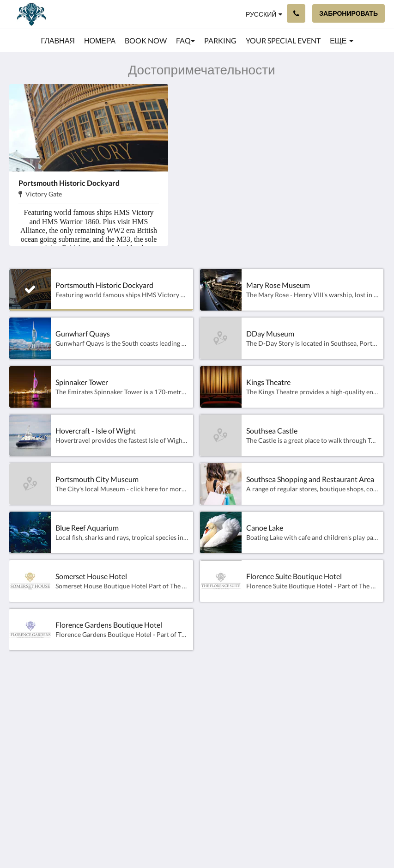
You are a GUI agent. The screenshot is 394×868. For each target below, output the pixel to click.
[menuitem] (58, 41)
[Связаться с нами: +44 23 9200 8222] (296, 13)
